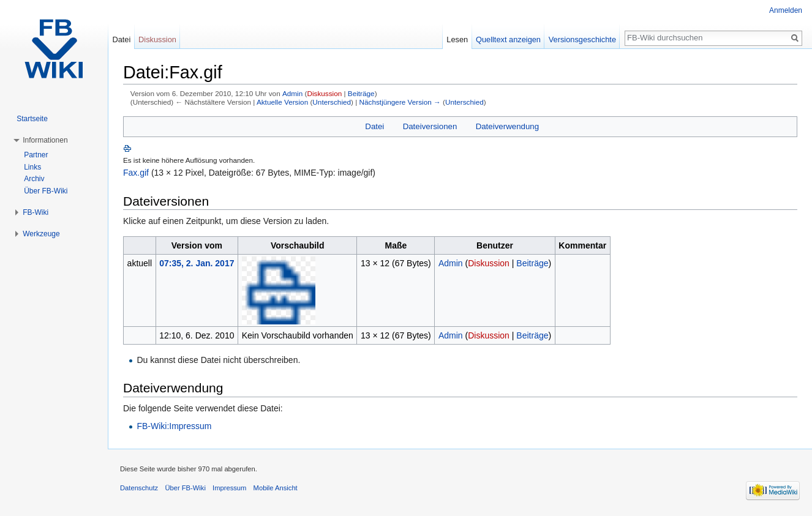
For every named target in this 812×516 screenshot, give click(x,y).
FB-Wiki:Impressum (174, 426)
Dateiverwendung (508, 126)
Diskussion (324, 93)
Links (32, 167)
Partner (36, 155)
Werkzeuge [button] (41, 234)
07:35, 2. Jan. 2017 (197, 263)
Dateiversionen (430, 126)
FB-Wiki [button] (36, 212)
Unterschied (332, 102)
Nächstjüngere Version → (400, 102)
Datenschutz (139, 488)
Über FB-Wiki (46, 191)
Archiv (34, 179)
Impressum (229, 488)
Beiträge (361, 93)
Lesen (457, 39)
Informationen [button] (45, 140)
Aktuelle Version (282, 102)
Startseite (32, 119)
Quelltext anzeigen (508, 39)
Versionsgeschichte (582, 39)
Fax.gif (136, 173)
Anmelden (786, 10)
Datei (374, 126)
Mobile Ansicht (276, 488)
